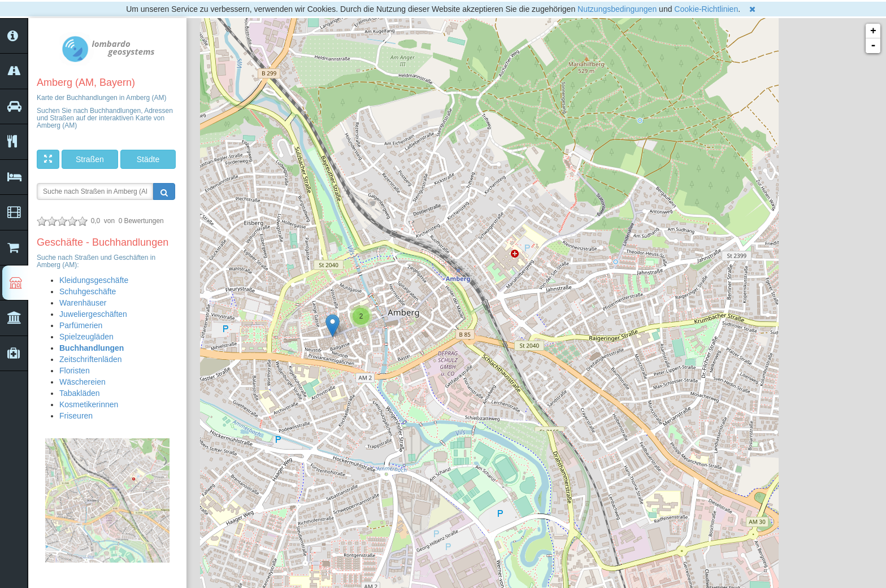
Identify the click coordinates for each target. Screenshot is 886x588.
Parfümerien (81, 325)
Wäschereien (82, 382)
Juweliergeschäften (93, 314)
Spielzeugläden (86, 337)
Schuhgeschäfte (88, 291)
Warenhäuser (83, 303)
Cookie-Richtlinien (706, 9)
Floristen (75, 371)
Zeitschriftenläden (91, 359)
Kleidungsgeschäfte (94, 280)
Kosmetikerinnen (89, 404)
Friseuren (76, 416)
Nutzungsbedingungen (617, 9)
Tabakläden (80, 393)
